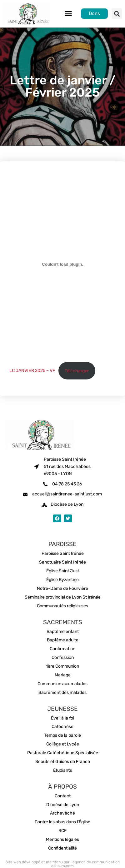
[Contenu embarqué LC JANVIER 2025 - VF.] (62, 264)
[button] (68, 14)
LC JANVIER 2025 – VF (32, 371)
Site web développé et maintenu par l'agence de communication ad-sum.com (63, 864)
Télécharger (77, 371)
